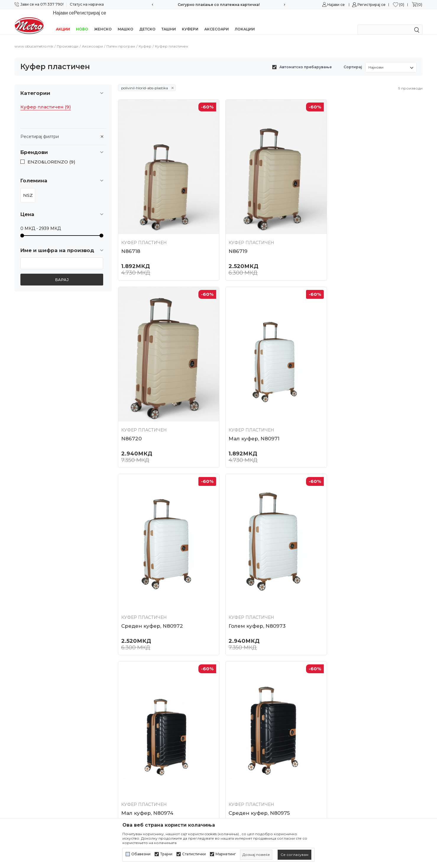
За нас (125, 682)
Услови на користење (246, 682)
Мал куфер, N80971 (147, 420)
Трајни (166, 854)
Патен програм (121, 39)
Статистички (194, 854)
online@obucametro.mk (40, 731)
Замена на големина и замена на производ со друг (270, 779)
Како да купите (238, 724)
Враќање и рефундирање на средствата (267, 791)
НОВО (82, 21)
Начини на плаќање (244, 735)
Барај (62, 272)
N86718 (131, 238)
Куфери (190, 21)
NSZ (28, 188)
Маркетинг (226, 854)
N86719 (234, 238)
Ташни (169, 21)
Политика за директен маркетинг (259, 714)
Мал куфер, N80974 (147, 601)
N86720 (338, 238)
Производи (68, 39)
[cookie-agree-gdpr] (294, 855)
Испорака (232, 756)
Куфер (145, 39)
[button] (63, 145)
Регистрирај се (372, 5)
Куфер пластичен (46, 99)
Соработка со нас (137, 703)
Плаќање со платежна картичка (257, 745)
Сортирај (353, 59)
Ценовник (130, 735)
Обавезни (141, 854)
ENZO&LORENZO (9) (51, 154)
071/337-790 (28, 713)
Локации (245, 21)
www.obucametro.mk (34, 39)
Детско (147, 21)
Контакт (127, 714)
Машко (126, 21)
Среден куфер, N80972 (256, 420)
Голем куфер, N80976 (357, 601)
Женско (103, 21)
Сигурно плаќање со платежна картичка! (219, 5)
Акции (63, 21)
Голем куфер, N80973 (357, 420)
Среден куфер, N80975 (255, 601)
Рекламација (236, 766)
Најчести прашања (139, 724)
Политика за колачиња (247, 703)
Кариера (128, 693)
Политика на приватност (249, 693)
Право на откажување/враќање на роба (266, 802)
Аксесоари (217, 21)
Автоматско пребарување (306, 59)
